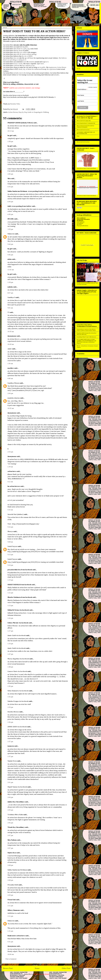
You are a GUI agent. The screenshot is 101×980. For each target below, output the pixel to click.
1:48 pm (10, 667)
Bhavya (10, 532)
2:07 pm (10, 836)
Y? (8, 312)
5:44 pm (10, 244)
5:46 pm (10, 255)
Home (37, 968)
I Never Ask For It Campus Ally (84, 121)
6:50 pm (10, 214)
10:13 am (11, 131)
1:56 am (10, 364)
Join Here (79, 208)
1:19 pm (10, 580)
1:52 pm (10, 697)
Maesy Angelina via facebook (18, 659)
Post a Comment (11, 959)
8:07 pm (10, 293)
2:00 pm (10, 174)
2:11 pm (10, 906)
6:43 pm (10, 187)
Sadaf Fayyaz (12, 547)
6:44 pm (10, 202)
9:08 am (10, 542)
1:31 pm (10, 931)
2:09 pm (10, 895)
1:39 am (10, 467)
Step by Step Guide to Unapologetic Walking (34, 112)
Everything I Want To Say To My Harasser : (87, 337)
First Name (81, 95)
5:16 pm (10, 527)
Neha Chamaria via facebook (18, 691)
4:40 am (10, 379)
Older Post (66, 968)
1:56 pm (10, 722)
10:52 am (11, 408)
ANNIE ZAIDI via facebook (17, 727)
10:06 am (11, 954)
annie (10, 349)
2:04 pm (10, 394)
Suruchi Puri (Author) (15, 515)
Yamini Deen (12, 761)
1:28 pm (10, 282)
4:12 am (10, 482)
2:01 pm (10, 783)
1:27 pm (10, 631)
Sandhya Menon (13, 383)
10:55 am (11, 332)
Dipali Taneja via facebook (17, 787)
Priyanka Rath (13, 885)
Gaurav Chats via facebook (17, 672)
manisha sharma (14, 398)
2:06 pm (10, 823)
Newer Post (8, 968)
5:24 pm (10, 565)
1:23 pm (10, 606)
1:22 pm (10, 593)
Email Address (82, 89)
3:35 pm (10, 229)
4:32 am (10, 510)
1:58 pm (10, 142)
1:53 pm (10, 707)
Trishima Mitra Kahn (15, 815)
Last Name (81, 101)
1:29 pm (10, 644)
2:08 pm (10, 865)
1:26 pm (10, 618)
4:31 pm (10, 942)
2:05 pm (10, 810)
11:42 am (11, 270)
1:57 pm (10, 742)
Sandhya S (11, 298)
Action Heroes (13, 112)
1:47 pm (10, 654)
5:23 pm (10, 555)
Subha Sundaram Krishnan (17, 870)
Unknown (11, 234)
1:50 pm (10, 686)
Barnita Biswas (13, 712)
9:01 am (10, 308)
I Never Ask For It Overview (83, 130)
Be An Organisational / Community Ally (86, 123)
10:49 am (11, 344)
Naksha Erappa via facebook (18, 701)
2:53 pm (10, 452)
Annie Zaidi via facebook (17, 636)
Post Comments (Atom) (41, 974)
